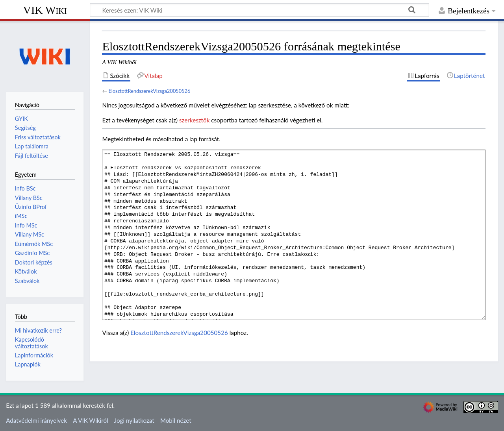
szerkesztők (194, 120)
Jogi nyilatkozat (134, 420)
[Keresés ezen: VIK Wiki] (259, 10)
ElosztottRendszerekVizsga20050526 (149, 91)
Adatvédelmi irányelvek (36, 420)
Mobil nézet (176, 420)
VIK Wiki (45, 10)
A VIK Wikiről (90, 420)
